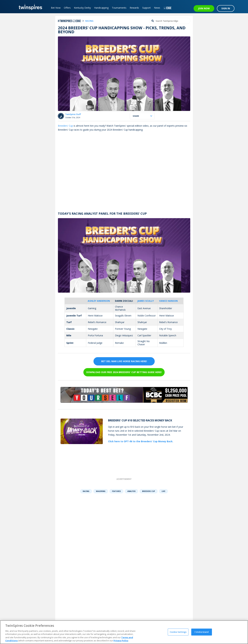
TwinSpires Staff (73, 114)
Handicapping (101, 8)
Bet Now (56, 8)
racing (89, 21)
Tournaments (119, 8)
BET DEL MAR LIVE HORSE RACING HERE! (124, 361)
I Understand (202, 632)
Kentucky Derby (82, 8)
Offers (67, 8)
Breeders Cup (149, 491)
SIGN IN (226, 8)
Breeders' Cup (65, 126)
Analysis (131, 491)
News (157, 8)
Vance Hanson (168, 301)
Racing (86, 491)
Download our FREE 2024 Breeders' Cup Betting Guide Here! (124, 372)
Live (163, 491)
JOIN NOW (204, 8)
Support (147, 8)
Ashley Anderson (99, 301)
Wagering (101, 491)
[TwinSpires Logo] (29, 7)
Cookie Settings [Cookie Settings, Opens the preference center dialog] (178, 632)
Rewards (134, 8)
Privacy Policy (121, 641)
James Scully (146, 301)
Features (116, 491)
